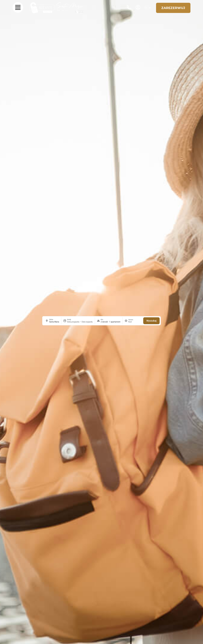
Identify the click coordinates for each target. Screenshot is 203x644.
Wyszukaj (151, 321)
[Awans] (135, 322)
